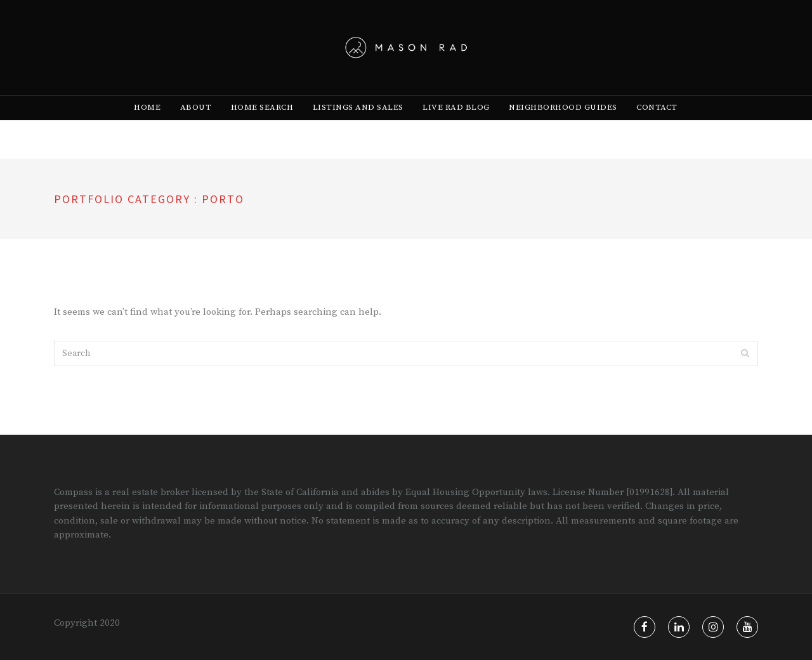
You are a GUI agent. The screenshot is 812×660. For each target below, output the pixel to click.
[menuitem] (147, 128)
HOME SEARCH (262, 128)
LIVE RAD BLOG (456, 128)
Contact (657, 128)
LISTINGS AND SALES (358, 128)
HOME (147, 128)
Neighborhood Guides (563, 128)
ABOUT (196, 128)
